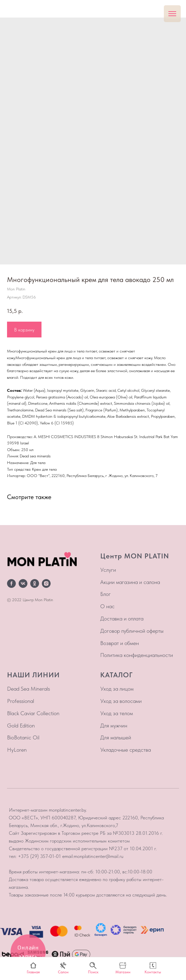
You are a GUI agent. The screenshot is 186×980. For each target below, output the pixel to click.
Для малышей (116, 737)
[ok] (35, 583)
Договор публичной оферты (132, 631)
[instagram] (46, 583)
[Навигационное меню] (172, 14)
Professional (21, 701)
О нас (107, 606)
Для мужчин (114, 726)
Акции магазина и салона (130, 582)
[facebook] (11, 583)
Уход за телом (117, 713)
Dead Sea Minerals (28, 689)
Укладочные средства (126, 750)
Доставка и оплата (122, 619)
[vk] (23, 583)
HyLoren (17, 750)
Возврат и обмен (120, 643)
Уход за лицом (117, 689)
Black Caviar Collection (33, 713)
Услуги (108, 570)
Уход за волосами (121, 701)
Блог (105, 594)
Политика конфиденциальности (137, 655)
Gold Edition (21, 726)
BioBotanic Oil (23, 737)
